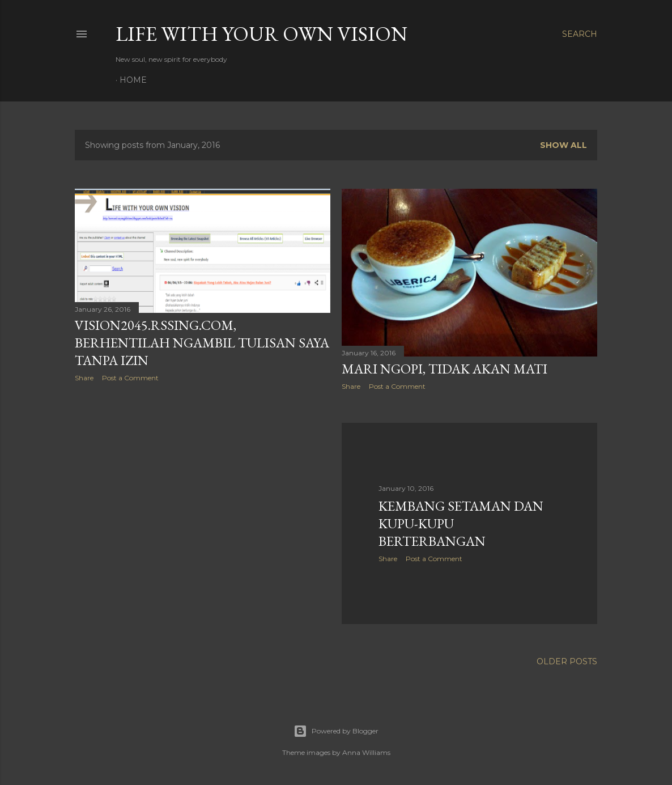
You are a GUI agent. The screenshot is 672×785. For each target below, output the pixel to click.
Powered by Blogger (336, 731)
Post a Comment (130, 378)
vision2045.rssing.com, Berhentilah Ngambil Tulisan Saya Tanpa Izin (202, 343)
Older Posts (567, 661)
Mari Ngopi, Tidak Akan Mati (445, 369)
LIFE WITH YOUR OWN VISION (261, 34)
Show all (563, 145)
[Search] (580, 34)
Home (133, 80)
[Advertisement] (203, 490)
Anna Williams (366, 752)
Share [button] (84, 378)
